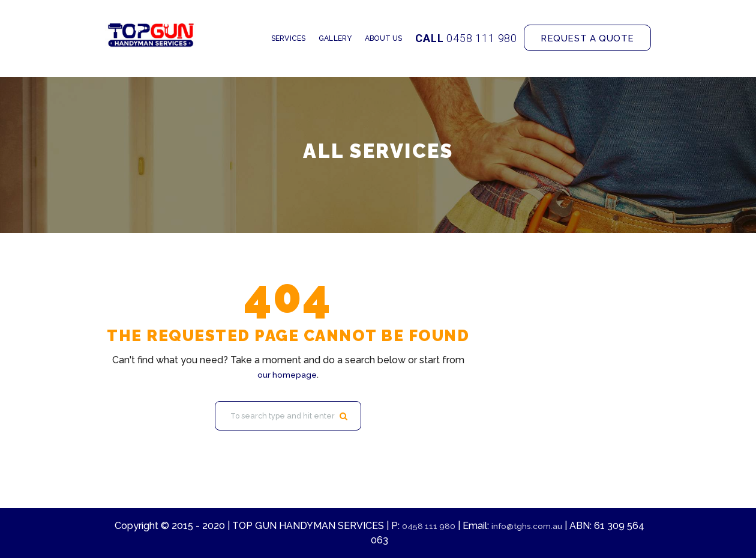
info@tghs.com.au (541, 527)
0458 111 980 (482, 38)
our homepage (287, 374)
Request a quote (587, 38)
